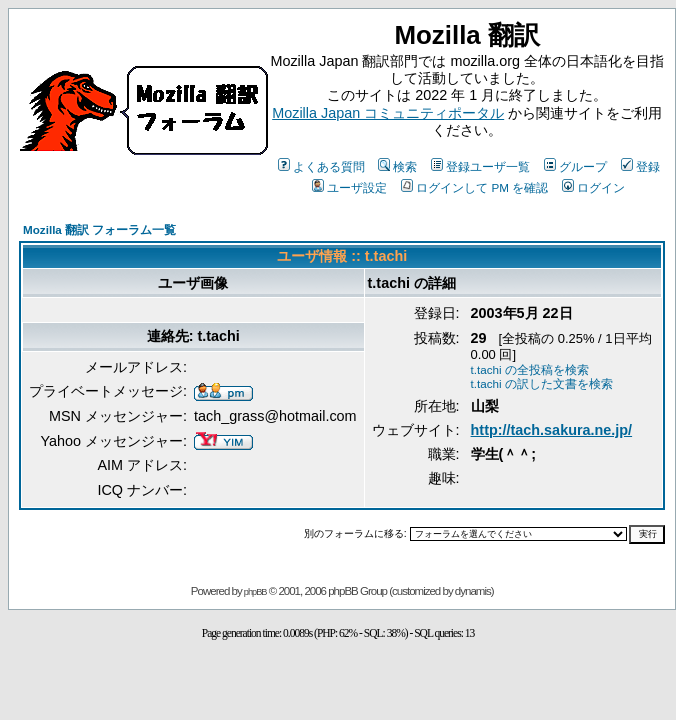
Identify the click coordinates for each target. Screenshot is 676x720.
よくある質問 (321, 166)
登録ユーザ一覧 (480, 166)
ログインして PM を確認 (474, 187)
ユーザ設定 (349, 187)
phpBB (255, 592)
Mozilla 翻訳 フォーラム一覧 (99, 229)
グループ (575, 166)
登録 (640, 166)
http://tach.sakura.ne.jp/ (552, 430)
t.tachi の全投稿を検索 (530, 369)
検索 (397, 166)
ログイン (593, 187)
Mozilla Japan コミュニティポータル (388, 113)
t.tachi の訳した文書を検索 (542, 383)
